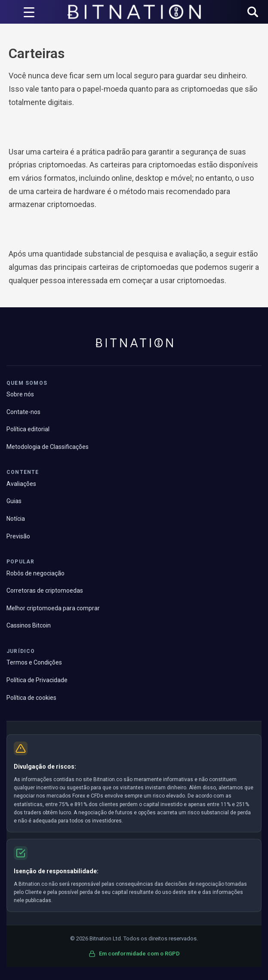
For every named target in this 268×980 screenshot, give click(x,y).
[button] (253, 13)
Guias (14, 501)
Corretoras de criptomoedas (45, 590)
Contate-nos (23, 412)
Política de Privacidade (37, 680)
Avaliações (21, 484)
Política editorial (28, 429)
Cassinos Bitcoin (29, 625)
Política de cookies (31, 698)
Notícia (16, 519)
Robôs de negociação (35, 573)
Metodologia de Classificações (48, 447)
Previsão (18, 536)
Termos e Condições (34, 662)
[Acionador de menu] (29, 12)
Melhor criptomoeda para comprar (53, 608)
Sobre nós (20, 394)
